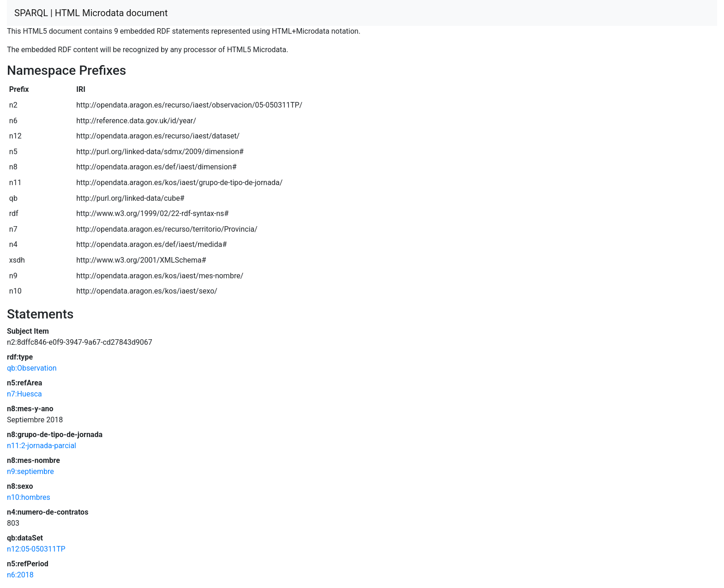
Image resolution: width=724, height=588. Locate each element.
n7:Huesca (24, 394)
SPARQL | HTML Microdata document (91, 13)
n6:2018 (20, 575)
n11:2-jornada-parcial (42, 446)
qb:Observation (32, 368)
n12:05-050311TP (36, 549)
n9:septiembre (30, 471)
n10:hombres (29, 497)
